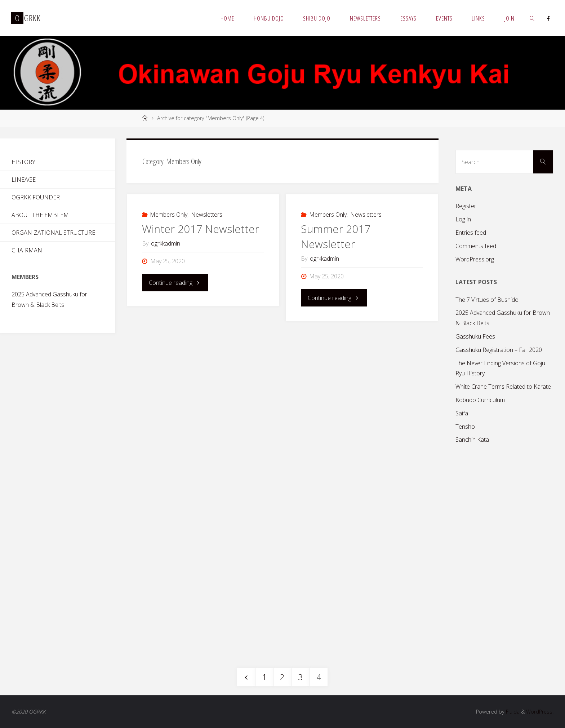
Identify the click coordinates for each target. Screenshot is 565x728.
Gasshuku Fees (475, 336)
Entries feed (471, 233)
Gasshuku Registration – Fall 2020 (499, 350)
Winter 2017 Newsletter (201, 229)
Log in (463, 219)
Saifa (462, 413)
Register (466, 206)
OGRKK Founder (36, 197)
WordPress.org (475, 259)
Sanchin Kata (472, 440)
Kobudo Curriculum (480, 400)
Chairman (27, 250)
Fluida (512, 712)
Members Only (169, 215)
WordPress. (540, 712)
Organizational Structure (53, 233)
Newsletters (207, 215)
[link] (532, 18)
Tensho (465, 427)
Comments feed (476, 246)
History (23, 162)
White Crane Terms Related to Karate (503, 387)
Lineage (24, 180)
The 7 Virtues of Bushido (487, 300)
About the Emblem (40, 215)
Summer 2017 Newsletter (336, 236)
